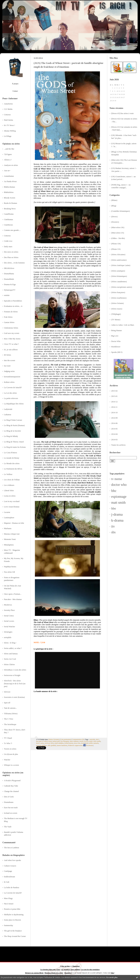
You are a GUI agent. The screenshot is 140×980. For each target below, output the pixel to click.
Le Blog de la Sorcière (12, 431)
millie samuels (94, 743)
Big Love (115, 336)
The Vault (8, 827)
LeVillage (8, 136)
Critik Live (8, 241)
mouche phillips (41, 745)
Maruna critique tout (12, 534)
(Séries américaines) (119, 260)
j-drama (117, 514)
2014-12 (114, 402)
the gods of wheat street (44, 741)
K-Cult (7, 882)
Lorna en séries (10, 496)
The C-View (9, 719)
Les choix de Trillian (12, 480)
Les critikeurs (9, 485)
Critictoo (7, 115)
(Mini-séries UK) (118, 227)
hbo (114, 508)
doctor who (119, 485)
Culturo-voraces (10, 866)
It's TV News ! (9, 125)
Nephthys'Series (10, 567)
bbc (114, 491)
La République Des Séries (14, 404)
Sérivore (7, 692)
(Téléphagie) (116, 314)
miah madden (59, 743)
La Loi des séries (10, 393)
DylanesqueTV (10, 290)
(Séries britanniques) (119, 276)
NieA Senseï (9, 904)
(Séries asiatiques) (118, 271)
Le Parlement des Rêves (13, 469)
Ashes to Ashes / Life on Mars (123, 325)
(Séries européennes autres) (122, 287)
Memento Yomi (10, 539)
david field (85, 743)
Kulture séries (9, 382)
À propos (15, 84)
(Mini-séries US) (118, 233)
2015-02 (114, 391)
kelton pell (56, 741)
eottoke (7, 295)
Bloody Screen (10, 198)
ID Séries (7, 355)
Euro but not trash (11, 808)
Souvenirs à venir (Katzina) (14, 697)
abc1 (97, 739)
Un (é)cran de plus (11, 754)
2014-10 (114, 413)
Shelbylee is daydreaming (14, 915)
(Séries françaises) (118, 292)
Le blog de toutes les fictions (15, 447)
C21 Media (8, 109)
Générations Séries (11, 328)
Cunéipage (8, 871)
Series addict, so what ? (13, 648)
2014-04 (114, 434)
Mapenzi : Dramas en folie (14, 523)
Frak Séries (8, 317)
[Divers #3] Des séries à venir (122, 113)
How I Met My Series (12, 339)
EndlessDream (9, 877)
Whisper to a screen (11, 765)
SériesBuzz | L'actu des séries (15, 670)
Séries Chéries (9, 664)
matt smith (118, 503)
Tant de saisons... (10, 708)
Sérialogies (8, 632)
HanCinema (8, 120)
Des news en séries (11, 252)
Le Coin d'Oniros (10, 453)
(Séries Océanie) (118, 303)
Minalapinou (9, 545)
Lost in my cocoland (12, 501)
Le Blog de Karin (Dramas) (14, 425)
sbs (113, 532)
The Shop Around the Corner (15, 936)
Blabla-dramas (9, 187)
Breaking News (10, 209)
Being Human (117, 330)
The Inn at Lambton (11, 848)
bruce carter (40, 743)
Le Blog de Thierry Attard (14, 442)
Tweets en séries (10, 749)
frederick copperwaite (75, 745)
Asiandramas (9, 176)
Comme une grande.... (12, 230)
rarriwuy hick (49, 743)
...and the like (9, 149)
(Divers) (114, 217)
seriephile (8, 637)
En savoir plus (112, 977)
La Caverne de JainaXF (13, 388)
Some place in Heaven (12, 920)
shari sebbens (74, 741)
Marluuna (8, 528)
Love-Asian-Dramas (12, 507)
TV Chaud (8, 738)
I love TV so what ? (11, 344)
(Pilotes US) (116, 249)
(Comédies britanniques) (120, 211)
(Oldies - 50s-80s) (118, 238)
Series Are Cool (10, 659)
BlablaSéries (9, 192)
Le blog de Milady (11, 436)
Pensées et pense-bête (12, 909)
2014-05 (114, 429)
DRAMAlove (9, 268)
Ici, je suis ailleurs (11, 350)
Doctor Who (116, 341)
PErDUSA (8, 605)
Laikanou (8, 415)
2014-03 (114, 440)
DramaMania (9, 274)
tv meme (117, 479)
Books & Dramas (11, 203)
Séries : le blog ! (10, 643)
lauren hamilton (62, 745)
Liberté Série (9, 491)
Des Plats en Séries (11, 257)
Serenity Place (9, 610)
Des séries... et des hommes (14, 263)
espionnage (119, 497)
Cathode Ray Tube (11, 786)
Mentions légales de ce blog (54, 973)
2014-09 (114, 418)
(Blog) (114, 206)
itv (113, 526)
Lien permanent (66, 739)
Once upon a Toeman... (13, 594)
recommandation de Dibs (72, 169)
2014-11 (114, 407)
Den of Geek (9, 797)
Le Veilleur (8, 474)
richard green (69, 743)
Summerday (9, 925)
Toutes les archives (118, 445)
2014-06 (114, 423)
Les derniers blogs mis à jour (50, 970)
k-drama (117, 520)
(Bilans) (114, 200)
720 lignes (8, 154)
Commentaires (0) (78, 739)
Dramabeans (9, 802)
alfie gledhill (52, 745)
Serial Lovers (9, 621)
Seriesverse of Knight (12, 675)
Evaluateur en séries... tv (13, 306)
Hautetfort (76, 966)
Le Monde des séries (12, 463)
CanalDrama (9, 214)
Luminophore (9, 518)
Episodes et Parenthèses (13, 301)
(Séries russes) (117, 309)
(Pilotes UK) (116, 244)
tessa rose (77, 743)
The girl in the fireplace (13, 931)
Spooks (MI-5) (117, 352)
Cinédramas (8, 220)
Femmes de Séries (11, 312)
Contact (15, 91)
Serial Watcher (9, 627)
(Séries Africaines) (118, 255)
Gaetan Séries (9, 322)
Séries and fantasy (11, 654)
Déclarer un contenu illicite (34, 973)
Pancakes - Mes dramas (13, 599)
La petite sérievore (11, 398)
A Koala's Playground (12, 781)
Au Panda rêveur (10, 181)
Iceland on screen (11, 813)
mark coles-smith (95, 741)
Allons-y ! (8, 160)
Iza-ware (7, 366)
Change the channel (11, 791)
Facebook (88, 745)
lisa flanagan (65, 741)
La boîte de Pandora (12, 888)
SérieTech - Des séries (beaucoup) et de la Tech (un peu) (15, 684)
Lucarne (7, 512)
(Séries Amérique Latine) (121, 265)
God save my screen (12, 333)
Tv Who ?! (8, 743)
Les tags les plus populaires (90, 970)
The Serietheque (10, 724)
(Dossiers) (115, 222)
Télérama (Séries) (11, 714)
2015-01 (114, 396)
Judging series (9, 371)
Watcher (7, 760)
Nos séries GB (9, 572)
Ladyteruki (8, 409)
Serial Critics (9, 616)
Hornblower (116, 347)
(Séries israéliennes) (119, 298)
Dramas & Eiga (10, 284)
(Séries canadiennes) (119, 282)
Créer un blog (65, 966)
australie (92, 739)
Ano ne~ (7, 171)
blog (113, 973)
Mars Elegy (8, 898)
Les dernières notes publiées (71, 970)
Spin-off (7, 703)
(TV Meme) (116, 320)
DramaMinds (9, 279)
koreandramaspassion (12, 377)
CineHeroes (8, 225)
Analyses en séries (11, 165)
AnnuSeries (8, 104)
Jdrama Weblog (10, 131)
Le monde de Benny (12, 458)
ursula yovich (84, 741)
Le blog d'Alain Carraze (13, 420)
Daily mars (8, 247)
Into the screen (9, 360)
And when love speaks (12, 860)
